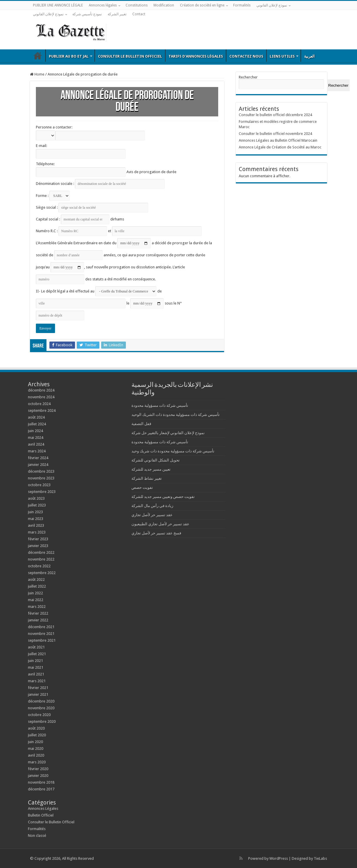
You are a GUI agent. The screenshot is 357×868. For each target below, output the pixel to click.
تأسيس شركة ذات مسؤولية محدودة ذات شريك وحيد (173, 451)
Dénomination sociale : (100, 184)
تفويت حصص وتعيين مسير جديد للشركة (163, 497)
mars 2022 (37, 607)
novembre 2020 (41, 708)
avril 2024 (36, 444)
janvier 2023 (38, 546)
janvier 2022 (38, 620)
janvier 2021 (38, 694)
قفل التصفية (141, 424)
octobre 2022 (39, 566)
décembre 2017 (41, 789)
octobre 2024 (39, 404)
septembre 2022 (42, 573)
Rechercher (248, 77)
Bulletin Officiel (38, 56)
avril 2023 (36, 525)
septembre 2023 (42, 492)
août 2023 (36, 498)
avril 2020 (36, 755)
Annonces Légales (43, 808)
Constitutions (137, 5)
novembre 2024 (41, 397)
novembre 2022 (41, 559)
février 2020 (38, 769)
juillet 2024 (37, 424)
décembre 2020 (41, 701)
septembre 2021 (42, 640)
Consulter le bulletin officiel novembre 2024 (275, 134)
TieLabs (320, 858)
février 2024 (38, 458)
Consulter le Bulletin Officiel (130, 56)
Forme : (53, 196)
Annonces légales (103, 5)
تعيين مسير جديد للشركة (151, 469)
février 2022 (38, 613)
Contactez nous (246, 56)
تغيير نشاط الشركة (147, 478)
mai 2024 (36, 438)
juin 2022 (35, 593)
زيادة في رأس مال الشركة (152, 506)
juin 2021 (35, 661)
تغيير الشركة (117, 14)
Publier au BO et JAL (69, 56)
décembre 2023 (41, 471)
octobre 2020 (39, 715)
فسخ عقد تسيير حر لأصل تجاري (156, 533)
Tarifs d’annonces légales (196, 56)
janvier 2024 (38, 465)
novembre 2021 (41, 634)
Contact (139, 14)
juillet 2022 (37, 586)
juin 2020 (35, 742)
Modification (164, 5)
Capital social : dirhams (80, 219)
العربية (309, 56)
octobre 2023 (39, 485)
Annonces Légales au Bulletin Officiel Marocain (278, 140)
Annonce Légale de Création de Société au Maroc (280, 147)
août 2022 (36, 579)
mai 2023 (36, 519)
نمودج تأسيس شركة (87, 14)
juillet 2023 (37, 505)
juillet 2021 (37, 654)
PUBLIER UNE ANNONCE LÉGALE (58, 5)
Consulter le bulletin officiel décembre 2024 (275, 115)
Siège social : (92, 207)
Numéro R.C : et (119, 231)
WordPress (279, 858)
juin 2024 (35, 431)
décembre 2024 (41, 390)
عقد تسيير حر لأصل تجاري (152, 515)
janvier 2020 (38, 776)
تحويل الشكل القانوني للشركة (156, 460)
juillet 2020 (37, 735)
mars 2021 (37, 681)
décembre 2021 (41, 627)
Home (37, 74)
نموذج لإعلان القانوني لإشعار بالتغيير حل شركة (168, 433)
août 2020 (36, 728)
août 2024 (36, 417)
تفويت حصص (142, 487)
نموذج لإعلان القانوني (272, 5)
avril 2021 (36, 674)
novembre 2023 (41, 478)
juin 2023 (35, 512)
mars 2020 (37, 762)
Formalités (242, 5)
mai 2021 (36, 667)
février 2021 (38, 688)
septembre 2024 (42, 410)
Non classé (37, 836)
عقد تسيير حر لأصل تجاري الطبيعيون (160, 524)
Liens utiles (282, 56)
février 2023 (38, 539)
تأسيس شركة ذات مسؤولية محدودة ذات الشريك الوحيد (176, 415)
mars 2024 (37, 451)
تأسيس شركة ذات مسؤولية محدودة (160, 405)
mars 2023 (37, 532)
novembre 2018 (41, 782)
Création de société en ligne (202, 5)
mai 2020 (36, 749)
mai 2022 (36, 600)
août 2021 (36, 647)
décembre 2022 (41, 552)
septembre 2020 (42, 721)
